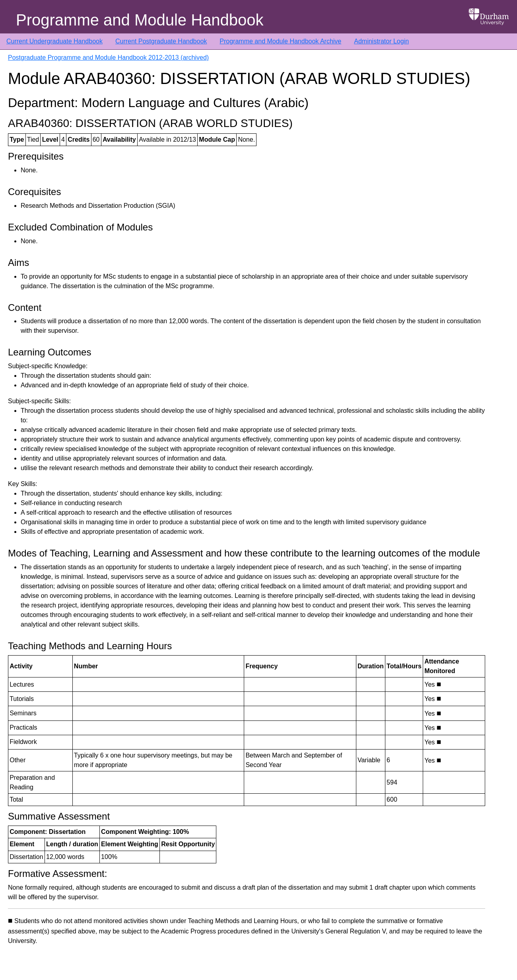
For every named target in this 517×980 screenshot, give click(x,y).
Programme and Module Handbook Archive (280, 41)
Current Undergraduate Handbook (54, 41)
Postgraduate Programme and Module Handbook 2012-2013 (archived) (108, 58)
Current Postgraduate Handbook (161, 41)
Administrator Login (381, 41)
